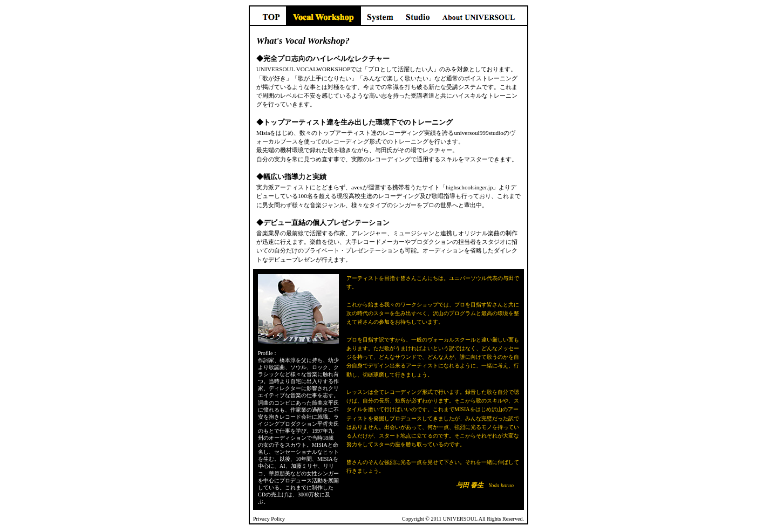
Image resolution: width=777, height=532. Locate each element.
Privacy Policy (269, 519)
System (380, 16)
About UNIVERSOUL (482, 16)
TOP (267, 16)
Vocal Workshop (323, 16)
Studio (418, 16)
